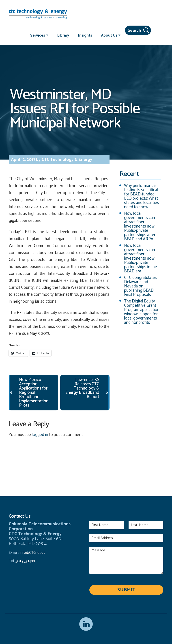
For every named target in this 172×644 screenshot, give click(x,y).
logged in (40, 435)
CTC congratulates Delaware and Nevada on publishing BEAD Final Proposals (140, 286)
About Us (109, 35)
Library (63, 35)
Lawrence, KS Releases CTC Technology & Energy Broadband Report (82, 388)
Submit (126, 590)
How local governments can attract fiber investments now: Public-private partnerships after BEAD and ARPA (140, 226)
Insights (85, 35)
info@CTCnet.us (33, 553)
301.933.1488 (25, 561)
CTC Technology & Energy (67, 160)
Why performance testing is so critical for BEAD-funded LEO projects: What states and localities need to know (142, 196)
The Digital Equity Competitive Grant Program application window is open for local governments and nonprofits (142, 312)
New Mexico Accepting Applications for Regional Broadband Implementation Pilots (34, 393)
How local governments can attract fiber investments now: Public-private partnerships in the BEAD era (141, 258)
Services (38, 35)
